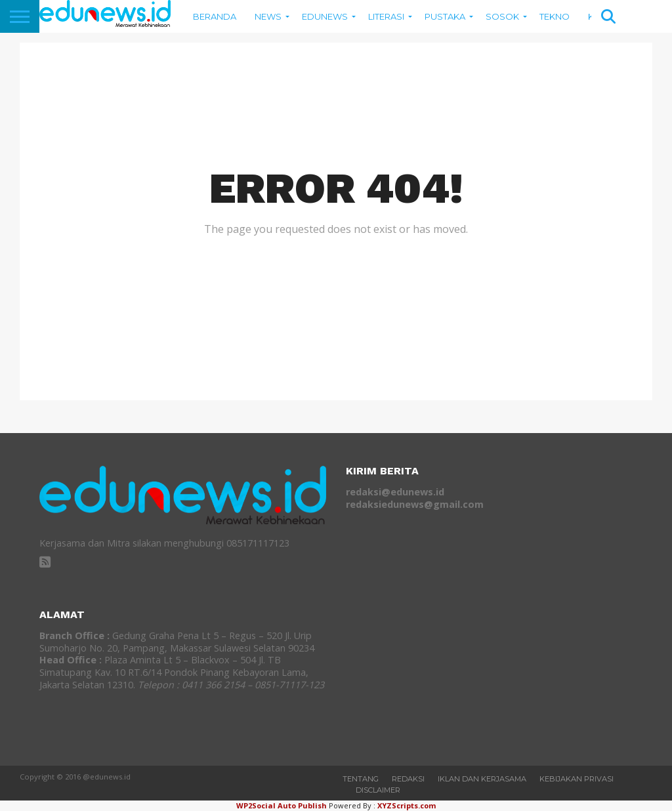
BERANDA (215, 16)
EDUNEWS (325, 16)
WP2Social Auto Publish (282, 805)
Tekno (555, 16)
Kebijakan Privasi (577, 779)
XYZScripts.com (407, 805)
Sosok (502, 16)
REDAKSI (408, 779)
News (268, 16)
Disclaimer (378, 790)
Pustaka (445, 16)
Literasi (386, 16)
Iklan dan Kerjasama (482, 779)
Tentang (361, 779)
